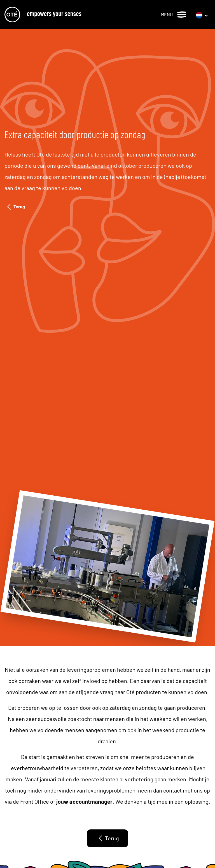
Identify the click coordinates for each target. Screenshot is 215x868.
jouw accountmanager (84, 801)
